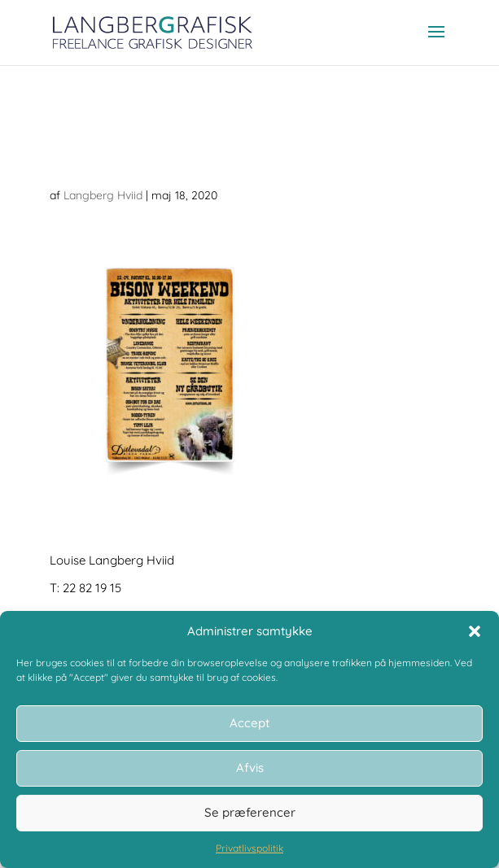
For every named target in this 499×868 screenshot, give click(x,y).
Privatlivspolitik (249, 848)
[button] (475, 631)
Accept (249, 723)
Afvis (250, 768)
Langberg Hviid (103, 195)
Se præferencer (250, 812)
